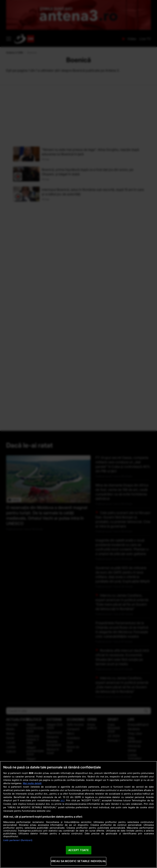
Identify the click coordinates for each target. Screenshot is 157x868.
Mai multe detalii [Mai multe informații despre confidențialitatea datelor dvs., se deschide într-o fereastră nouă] (32, 783)
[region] (78, 815)
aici (63, 800)
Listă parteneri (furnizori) (18, 840)
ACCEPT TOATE (79, 850)
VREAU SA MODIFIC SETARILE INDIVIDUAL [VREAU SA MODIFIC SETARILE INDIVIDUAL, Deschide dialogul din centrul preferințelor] (78, 861)
